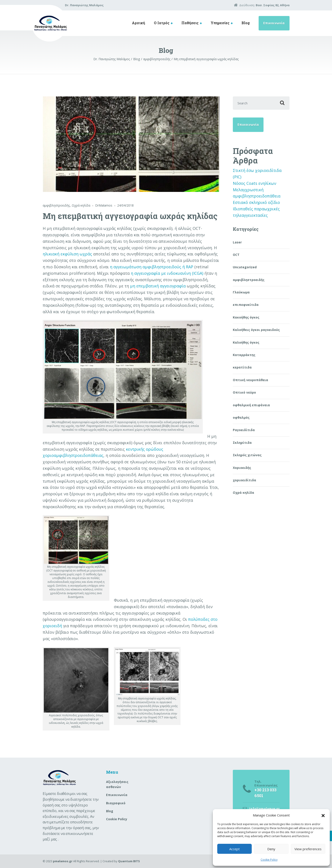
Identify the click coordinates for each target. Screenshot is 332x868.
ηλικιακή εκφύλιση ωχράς (67, 254)
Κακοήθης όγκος (246, 317)
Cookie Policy (269, 860)
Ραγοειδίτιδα (244, 430)
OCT (236, 255)
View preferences (308, 849)
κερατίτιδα (242, 367)
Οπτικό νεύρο (244, 392)
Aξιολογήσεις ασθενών (117, 784)
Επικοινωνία (274, 23)
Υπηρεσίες (220, 23)
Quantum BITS (129, 861)
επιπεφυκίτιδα (246, 305)
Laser (237, 242)
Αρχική (138, 23)
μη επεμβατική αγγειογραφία (158, 286)
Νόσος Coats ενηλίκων (255, 183)
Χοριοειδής (242, 468)
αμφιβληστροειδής (56, 205)
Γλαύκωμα (241, 292)
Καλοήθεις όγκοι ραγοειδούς (256, 330)
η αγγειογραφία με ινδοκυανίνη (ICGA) (167, 273)
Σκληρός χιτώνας (247, 455)
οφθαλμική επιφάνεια (251, 405)
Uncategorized (245, 267)
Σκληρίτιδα (242, 443)
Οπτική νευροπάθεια (251, 380)
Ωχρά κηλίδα (81, 205)
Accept (234, 849)
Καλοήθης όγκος (246, 342)
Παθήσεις (190, 23)
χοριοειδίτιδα (244, 480)
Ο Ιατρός (162, 23)
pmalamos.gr (63, 861)
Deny (271, 849)
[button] (323, 815)
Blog (246, 23)
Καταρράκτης (244, 355)
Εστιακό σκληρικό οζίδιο (256, 202)
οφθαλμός (241, 417)
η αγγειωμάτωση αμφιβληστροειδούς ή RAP (152, 267)
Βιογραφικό (116, 803)
